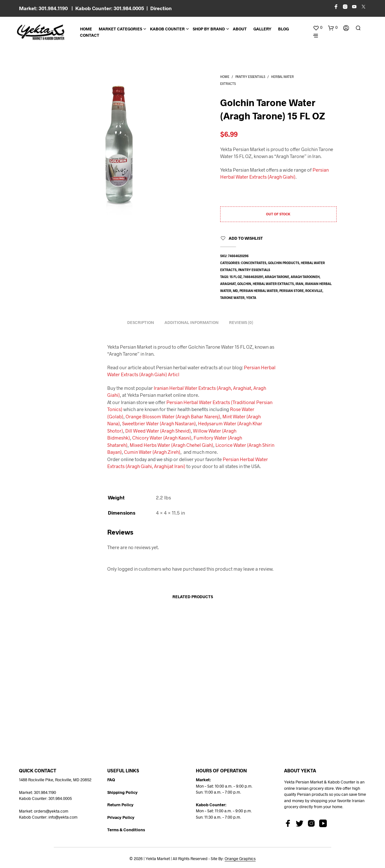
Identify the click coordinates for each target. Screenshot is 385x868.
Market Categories (120, 29)
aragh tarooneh (305, 277)
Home (86, 29)
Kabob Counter (167, 29)
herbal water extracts (273, 284)
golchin (244, 284)
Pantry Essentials (250, 77)
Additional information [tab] (192, 322)
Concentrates (254, 263)
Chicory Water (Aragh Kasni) (162, 438)
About (240, 29)
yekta (251, 298)
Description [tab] (141, 322)
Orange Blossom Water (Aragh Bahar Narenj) (173, 416)
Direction (161, 8)
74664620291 (253, 277)
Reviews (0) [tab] (241, 322)
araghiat (228, 284)
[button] (318, 28)
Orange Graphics (240, 859)
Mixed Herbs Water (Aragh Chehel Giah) (171, 445)
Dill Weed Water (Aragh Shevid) (158, 431)
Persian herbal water (259, 291)
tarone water (232, 298)
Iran (299, 284)
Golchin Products (284, 263)
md (235, 291)
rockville (314, 291)
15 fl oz (236, 277)
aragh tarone (277, 277)
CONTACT (90, 35)
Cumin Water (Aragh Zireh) (152, 452)
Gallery (262, 29)
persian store (292, 291)
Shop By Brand (209, 29)
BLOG (283, 29)
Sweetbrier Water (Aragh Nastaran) (159, 423)
